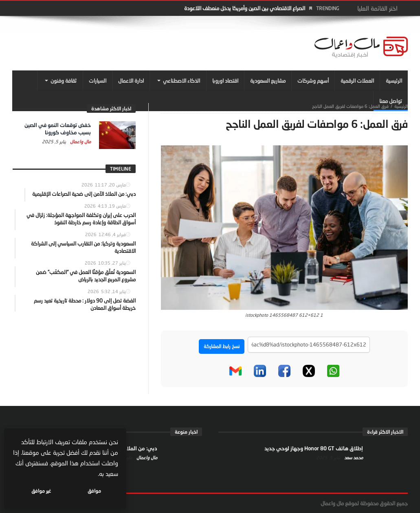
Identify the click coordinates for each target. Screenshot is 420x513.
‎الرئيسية (401, 106)
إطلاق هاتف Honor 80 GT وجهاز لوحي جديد (314, 448)
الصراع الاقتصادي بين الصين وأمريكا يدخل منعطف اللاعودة (245, 8)
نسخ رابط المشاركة (222, 346)
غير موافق (41, 491)
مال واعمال (80, 141)
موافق (94, 491)
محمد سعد (353, 457)
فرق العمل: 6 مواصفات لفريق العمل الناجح (350, 106)
